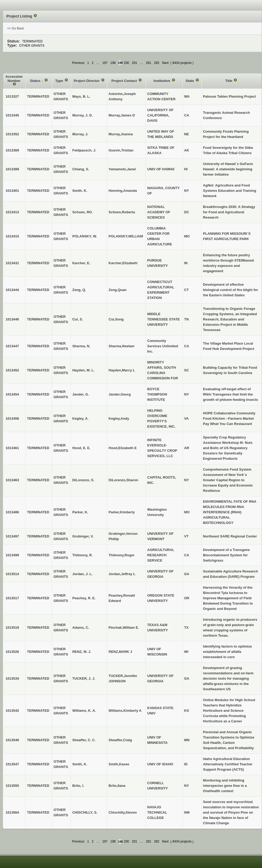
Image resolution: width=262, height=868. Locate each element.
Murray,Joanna (121, 134)
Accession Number (14, 79)
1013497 (12, 536)
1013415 (12, 236)
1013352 (12, 134)
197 (105, 63)
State (190, 81)
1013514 (12, 574)
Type (60, 81)
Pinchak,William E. (124, 628)
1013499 (12, 555)
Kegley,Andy (119, 418)
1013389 (12, 169)
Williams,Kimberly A (125, 711)
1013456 (12, 418)
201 (134, 63)
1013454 (12, 394)
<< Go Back (15, 28)
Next (165, 63)
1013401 (12, 191)
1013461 (12, 448)
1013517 (12, 598)
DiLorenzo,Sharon (123, 480)
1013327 (12, 96)
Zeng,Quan (118, 290)
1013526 (12, 652)
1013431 (12, 263)
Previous (78, 63)
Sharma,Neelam (121, 346)
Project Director (87, 81)
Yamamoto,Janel (122, 169)
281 (148, 63)
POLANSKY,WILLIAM (126, 236)
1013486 (12, 512)
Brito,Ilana (117, 786)
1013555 (12, 786)
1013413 (12, 212)
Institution (162, 81)
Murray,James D (122, 115)
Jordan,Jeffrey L (122, 574)
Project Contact (125, 81)
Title (229, 81)
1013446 (12, 319)
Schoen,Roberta (122, 212)
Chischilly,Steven (123, 812)
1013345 (12, 115)
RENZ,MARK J (120, 652)
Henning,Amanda (123, 191)
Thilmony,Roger (121, 555)
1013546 (12, 740)
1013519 (12, 628)
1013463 (12, 480)
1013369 (12, 150)
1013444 (12, 290)
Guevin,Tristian (121, 150)
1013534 (12, 678)
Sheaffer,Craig (120, 740)
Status (36, 81)
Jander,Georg (120, 394)
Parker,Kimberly (122, 512)
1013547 (12, 764)
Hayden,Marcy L (122, 370)
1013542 (12, 711)
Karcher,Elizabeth (123, 263)
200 (127, 63)
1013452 (12, 370)
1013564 (12, 812)
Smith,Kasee (119, 764)
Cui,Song (116, 319)
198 (113, 63)
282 (157, 63)
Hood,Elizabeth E (123, 448)
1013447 (12, 346)
